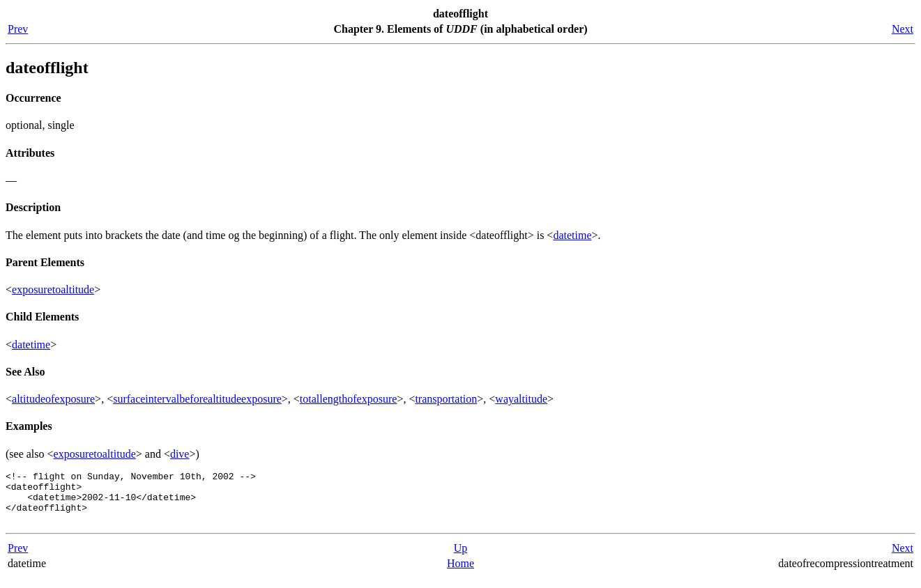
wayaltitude (521, 399)
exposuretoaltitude (53, 289)
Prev (18, 29)
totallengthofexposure (349, 399)
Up (461, 558)
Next (903, 29)
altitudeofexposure (53, 399)
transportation (446, 399)
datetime (572, 235)
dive (180, 454)
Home (460, 574)
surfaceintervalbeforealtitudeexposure (197, 399)
